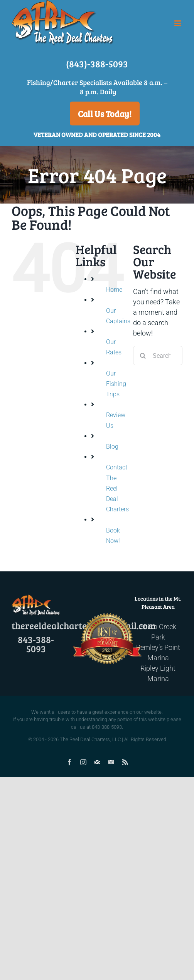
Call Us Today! (105, 114)
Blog (112, 447)
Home (114, 290)
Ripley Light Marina (158, 673)
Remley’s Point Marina (158, 653)
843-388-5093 (36, 644)
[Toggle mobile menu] (178, 23)
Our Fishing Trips (116, 384)
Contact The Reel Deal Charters (117, 488)
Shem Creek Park (158, 632)
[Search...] (158, 356)
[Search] (143, 356)
